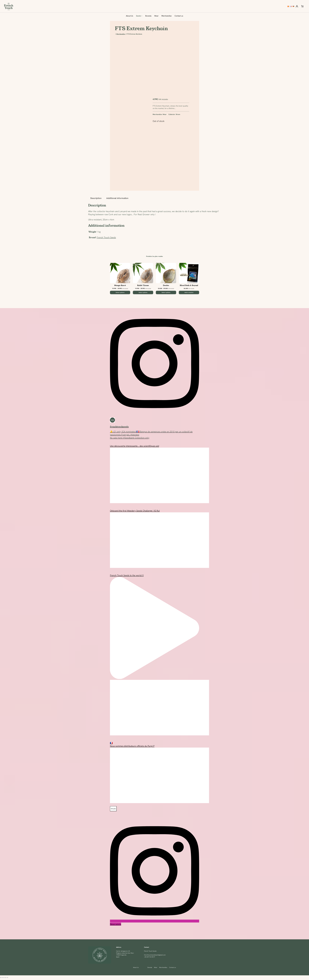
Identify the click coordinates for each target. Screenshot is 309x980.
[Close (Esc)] (7, 978)
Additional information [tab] (117, 198)
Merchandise (121, 34)
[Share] (5, 978)
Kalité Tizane (143, 285)
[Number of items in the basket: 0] (302, 6)
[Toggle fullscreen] (3, 978)
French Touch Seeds (106, 237)
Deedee (166, 285)
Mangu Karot (120, 285)
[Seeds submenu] (142, 16)
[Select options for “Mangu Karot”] (120, 293)
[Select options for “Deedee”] (166, 293)
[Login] (297, 6)
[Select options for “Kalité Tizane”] (143, 293)
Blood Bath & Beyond (189, 285)
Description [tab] (96, 198)
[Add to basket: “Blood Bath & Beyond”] (189, 293)
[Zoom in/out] (1, 978)
